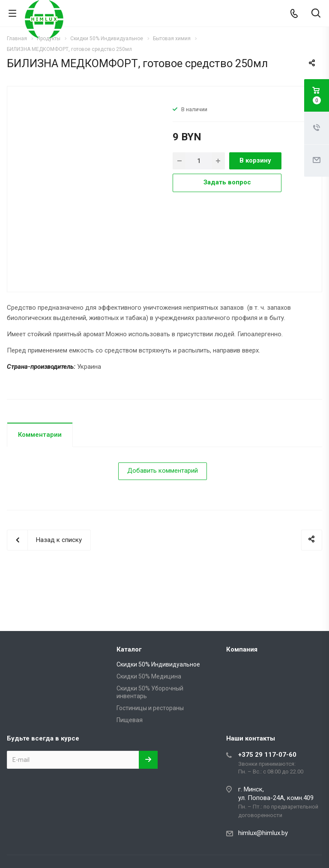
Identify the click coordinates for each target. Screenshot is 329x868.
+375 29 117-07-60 (267, 755)
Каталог (129, 649)
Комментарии (40, 435)
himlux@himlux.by (263, 833)
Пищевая (130, 720)
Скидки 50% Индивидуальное (158, 664)
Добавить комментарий (163, 471)
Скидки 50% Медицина (149, 676)
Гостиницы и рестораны (150, 708)
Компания (242, 649)
